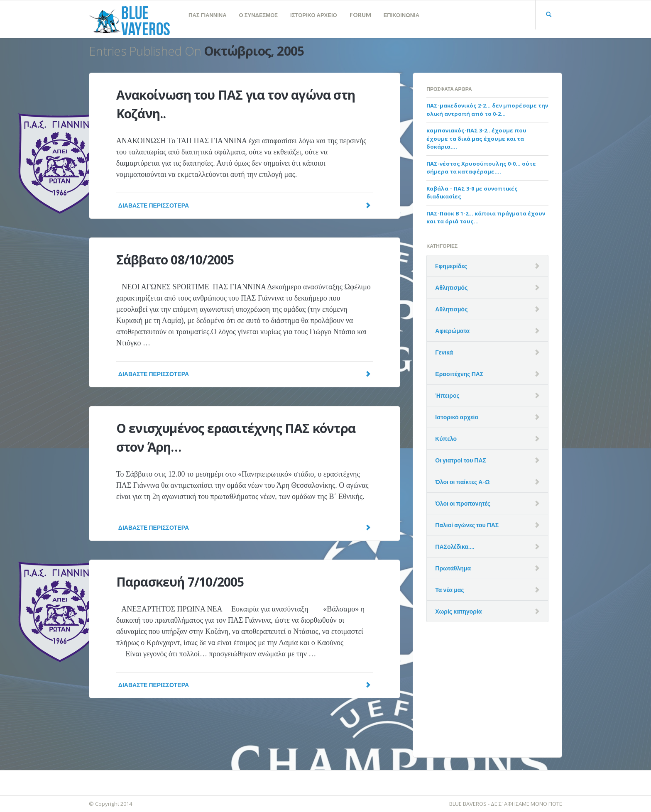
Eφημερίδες (451, 266)
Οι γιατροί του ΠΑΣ (461, 460)
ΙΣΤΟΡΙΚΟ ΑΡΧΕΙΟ (314, 15)
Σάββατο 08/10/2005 (175, 260)
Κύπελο (446, 439)
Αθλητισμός (451, 287)
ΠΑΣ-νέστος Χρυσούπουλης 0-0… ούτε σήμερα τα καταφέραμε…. (481, 168)
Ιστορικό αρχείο (457, 417)
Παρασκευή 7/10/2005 (180, 582)
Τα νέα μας (449, 590)
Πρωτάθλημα (453, 568)
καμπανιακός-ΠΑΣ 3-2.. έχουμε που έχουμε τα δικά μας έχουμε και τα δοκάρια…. (476, 138)
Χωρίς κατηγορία (458, 611)
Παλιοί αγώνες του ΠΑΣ (467, 525)
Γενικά (444, 352)
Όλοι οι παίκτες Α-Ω (462, 482)
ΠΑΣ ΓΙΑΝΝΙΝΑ (208, 15)
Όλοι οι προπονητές (463, 503)
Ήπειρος (447, 395)
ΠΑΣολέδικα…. (455, 547)
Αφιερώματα (452, 331)
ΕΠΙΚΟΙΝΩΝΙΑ (401, 15)
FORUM (360, 15)
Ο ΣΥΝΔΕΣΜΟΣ (259, 15)
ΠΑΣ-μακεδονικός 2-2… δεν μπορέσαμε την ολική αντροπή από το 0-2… (487, 110)
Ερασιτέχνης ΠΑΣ (459, 374)
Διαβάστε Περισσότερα (245, 205)
